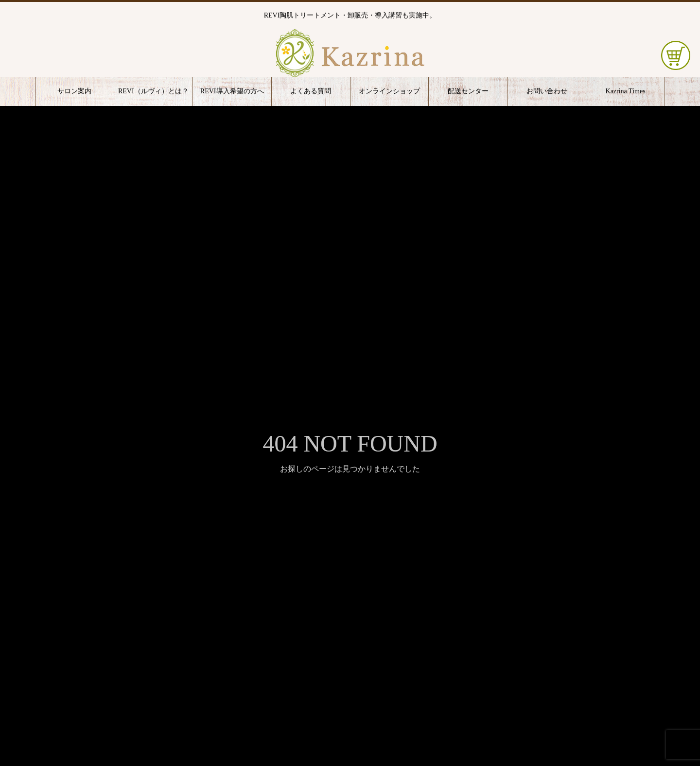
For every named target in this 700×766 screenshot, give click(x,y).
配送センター (468, 91)
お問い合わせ (547, 91)
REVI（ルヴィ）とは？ (153, 91)
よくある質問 (311, 91)
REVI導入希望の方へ (232, 91)
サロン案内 (74, 91)
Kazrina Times (626, 91)
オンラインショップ (389, 91)
